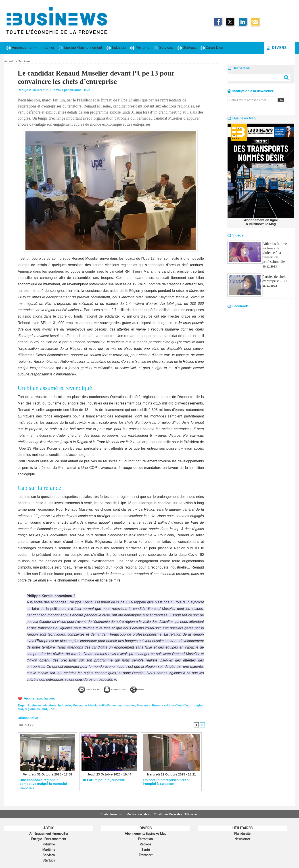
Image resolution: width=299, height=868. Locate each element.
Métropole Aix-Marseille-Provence (99, 705)
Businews (35, 705)
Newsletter (242, 838)
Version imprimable (118, 689)
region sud (26, 708)
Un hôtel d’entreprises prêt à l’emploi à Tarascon (166, 782)
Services (163, 48)
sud (55, 708)
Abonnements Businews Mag (146, 833)
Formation (146, 838)
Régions (145, 843)
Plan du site (243, 833)
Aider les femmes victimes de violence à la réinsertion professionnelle (277, 250)
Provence (147, 705)
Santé (146, 848)
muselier (132, 705)
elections (51, 705)
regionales (43, 708)
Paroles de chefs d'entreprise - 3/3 (274, 273)
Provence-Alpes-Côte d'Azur (177, 705)
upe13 (65, 708)
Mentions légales (138, 814)
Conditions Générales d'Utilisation (179, 814)
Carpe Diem (212, 48)
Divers (277, 48)
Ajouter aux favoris (40, 698)
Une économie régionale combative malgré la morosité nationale (43, 784)
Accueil (9, 61)
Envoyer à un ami (78, 689)
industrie (66, 705)
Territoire (24, 61)
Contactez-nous (108, 814)
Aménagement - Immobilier (30, 48)
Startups (187, 48)
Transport (146, 853)
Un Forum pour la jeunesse (103, 780)
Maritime (140, 48)
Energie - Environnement (80, 48)
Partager (152, 689)
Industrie (116, 48)
